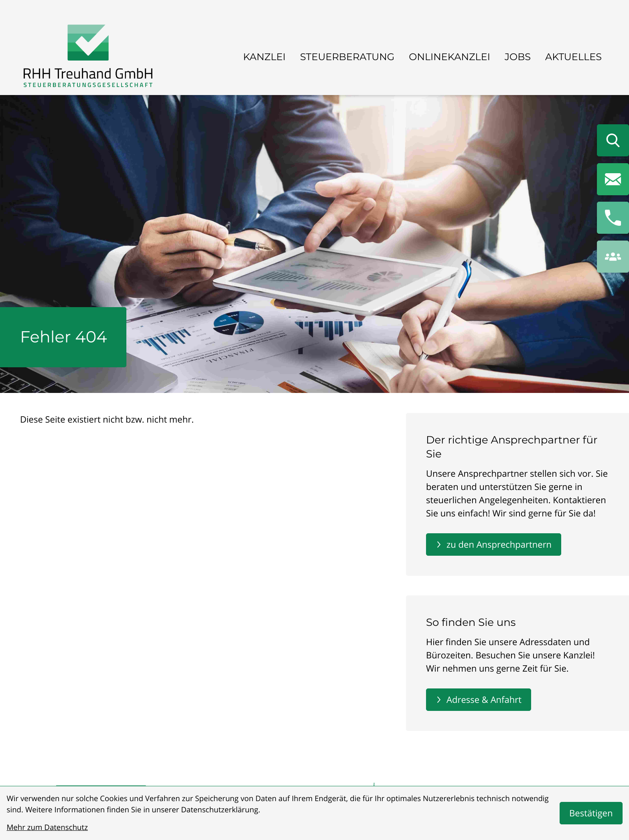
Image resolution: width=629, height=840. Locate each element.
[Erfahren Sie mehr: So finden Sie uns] (479, 700)
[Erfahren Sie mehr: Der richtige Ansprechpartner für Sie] (494, 544)
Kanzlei (264, 57)
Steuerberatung (347, 57)
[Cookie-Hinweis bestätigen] (591, 813)
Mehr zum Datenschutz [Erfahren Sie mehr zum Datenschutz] (47, 827)
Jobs (518, 57)
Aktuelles (573, 57)
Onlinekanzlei (449, 57)
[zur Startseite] (88, 58)
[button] (613, 218)
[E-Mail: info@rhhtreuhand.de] (613, 179)
